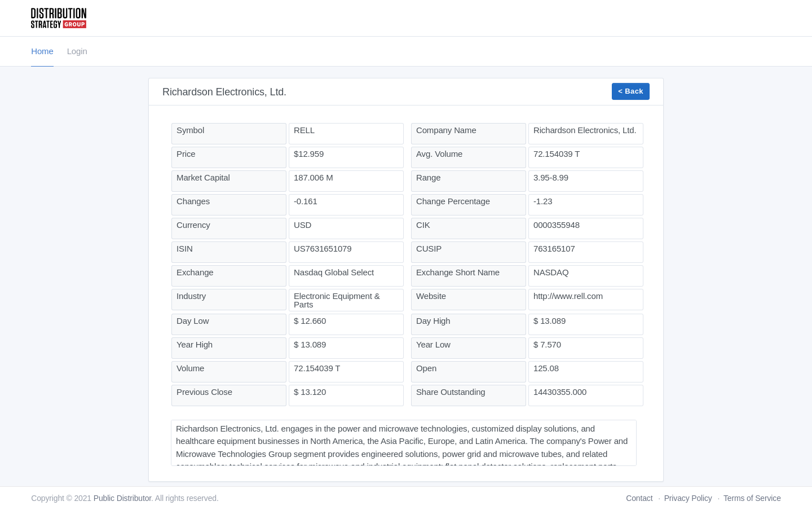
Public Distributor (122, 498)
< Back (631, 91)
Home (42, 51)
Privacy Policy (688, 498)
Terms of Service (752, 498)
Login (77, 51)
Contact (639, 498)
